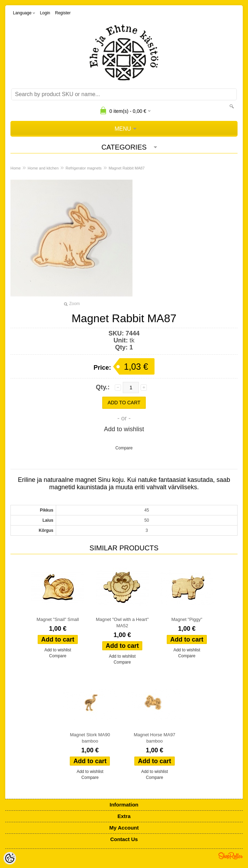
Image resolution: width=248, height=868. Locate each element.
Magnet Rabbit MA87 (126, 168)
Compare (124, 448)
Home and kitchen (43, 168)
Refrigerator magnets (84, 168)
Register (63, 13)
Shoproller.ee (231, 856)
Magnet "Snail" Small (58, 619)
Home (16, 168)
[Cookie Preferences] (10, 858)
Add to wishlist (124, 429)
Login (45, 13)
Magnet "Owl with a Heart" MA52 (122, 623)
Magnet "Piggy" (187, 619)
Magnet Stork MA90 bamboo (90, 738)
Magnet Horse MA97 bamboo (154, 738)
